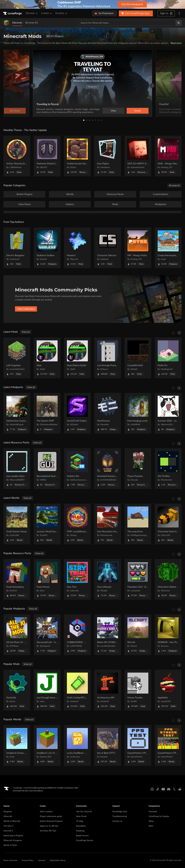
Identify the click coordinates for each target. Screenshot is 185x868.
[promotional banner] (92, 4)
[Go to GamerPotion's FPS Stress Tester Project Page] (168, 745)
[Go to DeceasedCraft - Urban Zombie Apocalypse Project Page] (47, 635)
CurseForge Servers (85, 840)
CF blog (79, 821)
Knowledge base (120, 812)
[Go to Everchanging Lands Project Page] (138, 413)
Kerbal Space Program (13, 836)
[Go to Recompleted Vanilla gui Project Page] (47, 469)
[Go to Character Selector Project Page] (108, 248)
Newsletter (81, 826)
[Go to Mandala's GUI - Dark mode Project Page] (138, 579)
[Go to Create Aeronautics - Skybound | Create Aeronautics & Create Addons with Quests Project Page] (168, 248)
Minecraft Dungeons (13, 840)
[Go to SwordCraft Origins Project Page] (77, 413)
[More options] (179, 13)
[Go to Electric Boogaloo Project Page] (17, 248)
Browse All (31, 23)
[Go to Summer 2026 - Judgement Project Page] (168, 413)
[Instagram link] (152, 789)
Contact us (117, 821)
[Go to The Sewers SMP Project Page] (47, 413)
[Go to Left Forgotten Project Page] (17, 358)
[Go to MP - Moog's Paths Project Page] (138, 248)
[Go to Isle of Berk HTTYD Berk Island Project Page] (108, 745)
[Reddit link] (180, 789)
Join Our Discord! (84, 812)
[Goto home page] (13, 13)
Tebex (151, 821)
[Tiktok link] (158, 789)
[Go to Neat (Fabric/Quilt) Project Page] (77, 358)
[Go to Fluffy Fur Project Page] (168, 358)
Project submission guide (51, 816)
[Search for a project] (127, 23)
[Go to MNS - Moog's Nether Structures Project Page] (168, 156)
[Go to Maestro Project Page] (77, 248)
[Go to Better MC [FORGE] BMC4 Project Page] (108, 635)
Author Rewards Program (51, 821)
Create (47, 13)
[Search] (179, 23)
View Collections (26, 309)
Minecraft (8, 816)
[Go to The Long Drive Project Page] (138, 524)
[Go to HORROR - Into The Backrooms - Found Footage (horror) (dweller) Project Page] (168, 635)
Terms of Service (10, 860)
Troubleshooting (120, 816)
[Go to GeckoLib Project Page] (17, 690)
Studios (61, 13)
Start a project (46, 812)
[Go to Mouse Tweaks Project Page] (138, 690)
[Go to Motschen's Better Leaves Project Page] (168, 579)
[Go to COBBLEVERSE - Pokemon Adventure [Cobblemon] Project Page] (77, 635)
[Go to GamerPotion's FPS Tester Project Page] (138, 745)
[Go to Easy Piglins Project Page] (108, 156)
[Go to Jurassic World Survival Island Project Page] (47, 524)
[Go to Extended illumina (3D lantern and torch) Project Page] (108, 469)
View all (26, 332)
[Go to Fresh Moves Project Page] (47, 579)
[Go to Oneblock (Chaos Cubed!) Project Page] (17, 745)
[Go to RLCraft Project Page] (138, 635)
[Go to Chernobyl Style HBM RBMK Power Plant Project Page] (168, 524)
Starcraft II (8, 831)
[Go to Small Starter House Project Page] (17, 524)
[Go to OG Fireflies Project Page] (168, 469)
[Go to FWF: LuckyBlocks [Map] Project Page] (77, 524)
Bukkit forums (82, 836)
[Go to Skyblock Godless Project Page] (47, 248)
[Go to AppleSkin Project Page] (168, 690)
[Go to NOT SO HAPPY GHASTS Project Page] (138, 156)
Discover (17, 23)
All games (8, 812)
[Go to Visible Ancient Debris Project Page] (77, 156)
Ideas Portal (81, 816)
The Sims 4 (8, 826)
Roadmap (80, 831)
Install (138, 111)
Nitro (151, 826)
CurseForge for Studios (159, 816)
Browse (32, 13)
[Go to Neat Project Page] (47, 358)
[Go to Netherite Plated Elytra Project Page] (47, 156)
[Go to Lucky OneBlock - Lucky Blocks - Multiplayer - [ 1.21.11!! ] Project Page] (77, 745)
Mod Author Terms (58, 860)
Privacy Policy (28, 860)
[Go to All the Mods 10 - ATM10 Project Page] (17, 635)
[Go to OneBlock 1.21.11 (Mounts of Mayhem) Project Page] (47, 745)
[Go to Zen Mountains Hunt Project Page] (108, 524)
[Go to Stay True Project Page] (77, 579)
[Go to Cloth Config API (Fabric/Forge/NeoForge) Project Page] (77, 690)
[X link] (174, 789)
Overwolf (153, 812)
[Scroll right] (179, 333)
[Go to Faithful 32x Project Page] (77, 469)
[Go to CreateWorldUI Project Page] (138, 358)
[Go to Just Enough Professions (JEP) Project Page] (108, 358)
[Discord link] (169, 789)
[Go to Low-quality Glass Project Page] (17, 469)
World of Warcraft (12, 821)
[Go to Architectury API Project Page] (108, 690)
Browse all (174, 185)
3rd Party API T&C (48, 831)
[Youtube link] (163, 789)
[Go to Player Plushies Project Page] (138, 469)
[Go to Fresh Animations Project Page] (17, 579)
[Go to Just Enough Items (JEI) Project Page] (47, 690)
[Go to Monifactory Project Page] (108, 413)
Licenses (42, 860)
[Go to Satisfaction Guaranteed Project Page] (17, 413)
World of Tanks (10, 845)
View (113, 111)
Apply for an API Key (49, 826)
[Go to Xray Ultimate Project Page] (108, 579)
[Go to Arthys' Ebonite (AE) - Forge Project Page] (17, 156)
